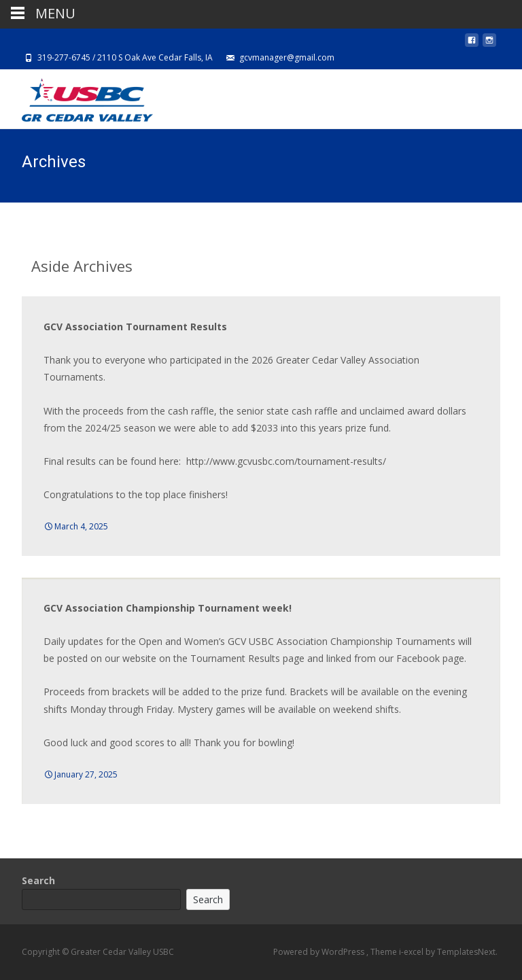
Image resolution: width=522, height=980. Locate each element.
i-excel (412, 952)
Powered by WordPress (320, 952)
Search (38, 880)
